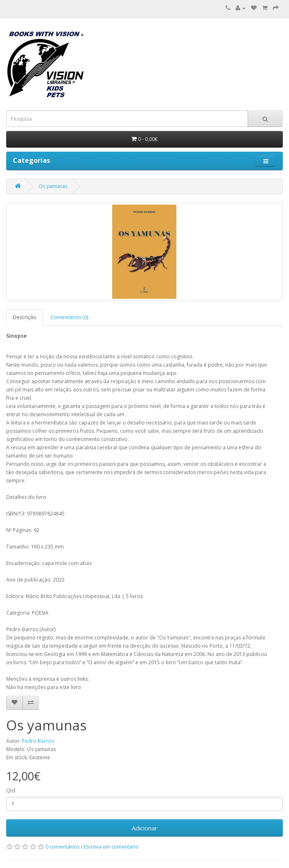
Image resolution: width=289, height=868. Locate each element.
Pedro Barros (38, 741)
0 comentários (63, 847)
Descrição (25, 317)
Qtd (11, 790)
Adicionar (144, 828)
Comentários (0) (69, 317)
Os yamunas (53, 186)
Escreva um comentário (111, 847)
